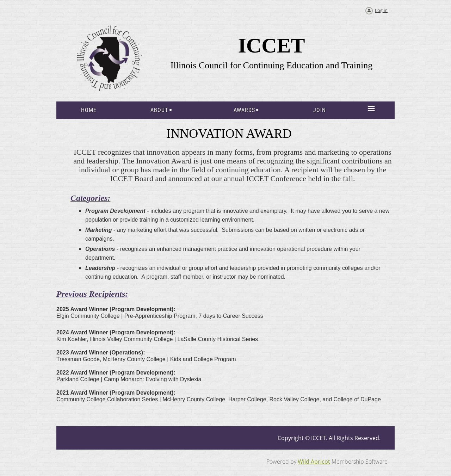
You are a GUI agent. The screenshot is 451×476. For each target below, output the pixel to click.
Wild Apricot (314, 462)
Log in (381, 10)
